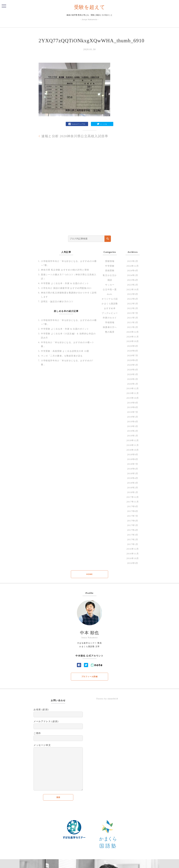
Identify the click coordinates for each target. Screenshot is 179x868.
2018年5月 (133, 473)
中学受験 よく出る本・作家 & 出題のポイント (66, 283)
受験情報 (110, 261)
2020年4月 (133, 370)
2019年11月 (133, 393)
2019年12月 (133, 388)
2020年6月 (133, 360)
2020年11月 (133, 336)
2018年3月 (133, 483)
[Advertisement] (89, 191)
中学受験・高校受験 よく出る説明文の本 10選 (66, 351)
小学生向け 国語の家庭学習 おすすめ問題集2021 (68, 288)
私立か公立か (110, 275)
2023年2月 (133, 285)
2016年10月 (133, 558)
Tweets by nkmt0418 (108, 699)
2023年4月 (133, 280)
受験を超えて (90, 7)
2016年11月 (133, 554)
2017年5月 (133, 525)
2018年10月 (133, 450)
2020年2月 (133, 379)
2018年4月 (133, 478)
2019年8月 (133, 407)
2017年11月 (133, 502)
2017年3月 (133, 535)
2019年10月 (133, 398)
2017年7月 (133, 516)
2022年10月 (133, 289)
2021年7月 (133, 313)
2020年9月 (133, 346)
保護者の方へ (110, 327)
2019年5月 (133, 417)
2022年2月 (133, 308)
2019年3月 (133, 426)
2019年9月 (133, 403)
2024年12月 (133, 266)
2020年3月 (133, 374)
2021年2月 (133, 327)
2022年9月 (133, 294)
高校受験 (110, 270)
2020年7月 (133, 355)
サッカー (110, 285)
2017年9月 (133, 506)
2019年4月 (133, 422)
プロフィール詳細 (90, 677)
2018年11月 (133, 445)
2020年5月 (133, 365)
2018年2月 (133, 488)
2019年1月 (133, 436)
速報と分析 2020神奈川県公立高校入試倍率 (76, 136)
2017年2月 (133, 539)
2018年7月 (133, 464)
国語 (110, 280)
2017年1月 (133, 544)
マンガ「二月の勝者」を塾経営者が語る (63, 356)
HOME (89, 574)
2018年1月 (133, 492)
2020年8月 (133, 351)
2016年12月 (133, 549)
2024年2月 (133, 275)
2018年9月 (133, 454)
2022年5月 (133, 304)
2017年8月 (133, 511)
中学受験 (110, 266)
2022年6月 (133, 299)
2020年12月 (133, 332)
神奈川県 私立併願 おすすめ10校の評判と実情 (66, 270)
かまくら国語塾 (110, 304)
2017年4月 (133, 530)
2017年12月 (133, 497)
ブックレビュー (110, 313)
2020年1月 (133, 384)
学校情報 (110, 322)
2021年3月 (133, 322)
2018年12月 (133, 440)
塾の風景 (110, 332)
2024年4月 (133, 270)
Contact (108, 864)
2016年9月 (133, 563)
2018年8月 (133, 459)
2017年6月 (133, 520)
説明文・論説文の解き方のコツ (58, 301)
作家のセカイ (110, 318)
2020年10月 (133, 341)
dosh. (110, 294)
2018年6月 (133, 469)
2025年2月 (133, 261)
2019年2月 (133, 431)
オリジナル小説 (110, 299)
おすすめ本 (110, 308)
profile (100, 864)
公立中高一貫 (110, 289)
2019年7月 (133, 412)
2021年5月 (133, 318)
